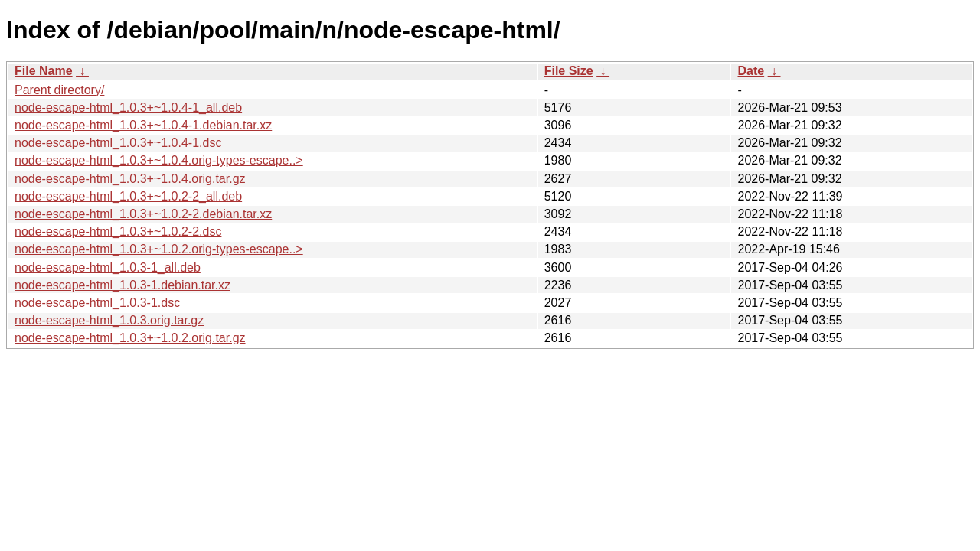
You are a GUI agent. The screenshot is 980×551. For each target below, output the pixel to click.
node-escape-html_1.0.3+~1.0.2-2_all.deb (128, 196)
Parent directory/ (59, 90)
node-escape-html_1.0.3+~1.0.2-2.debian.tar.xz (143, 214)
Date (751, 71)
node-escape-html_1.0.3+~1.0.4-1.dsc (118, 143)
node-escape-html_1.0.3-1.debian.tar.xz (122, 285)
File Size (569, 71)
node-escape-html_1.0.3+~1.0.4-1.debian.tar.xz (143, 125)
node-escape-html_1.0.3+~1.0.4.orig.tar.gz (130, 179)
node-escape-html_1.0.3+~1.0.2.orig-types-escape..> (159, 249)
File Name (44, 71)
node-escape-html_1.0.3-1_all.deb (108, 267)
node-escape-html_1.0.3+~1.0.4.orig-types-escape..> (159, 160)
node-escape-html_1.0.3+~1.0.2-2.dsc (118, 231)
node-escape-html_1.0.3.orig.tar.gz (109, 320)
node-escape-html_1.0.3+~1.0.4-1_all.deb (128, 108)
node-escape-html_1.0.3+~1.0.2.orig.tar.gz (130, 338)
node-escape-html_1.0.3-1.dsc (97, 303)
